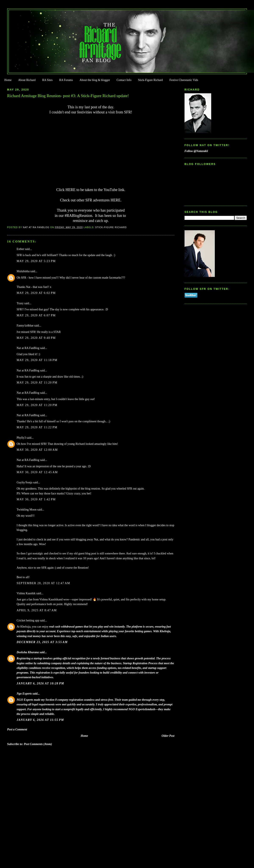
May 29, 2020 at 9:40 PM (36, 338)
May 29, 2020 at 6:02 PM (36, 293)
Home (8, 80)
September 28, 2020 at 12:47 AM (43, 583)
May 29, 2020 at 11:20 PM (37, 383)
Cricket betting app (28, 620)
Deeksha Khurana (28, 652)
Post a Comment (17, 729)
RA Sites (47, 80)
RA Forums (66, 80)
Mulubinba (23, 271)
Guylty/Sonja (25, 482)
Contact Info (124, 80)
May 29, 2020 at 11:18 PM (37, 360)
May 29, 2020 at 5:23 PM (36, 261)
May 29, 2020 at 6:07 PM (36, 315)
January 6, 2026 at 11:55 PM (40, 720)
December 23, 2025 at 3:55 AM (42, 642)
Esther (21, 249)
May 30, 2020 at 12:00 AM (37, 450)
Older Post (168, 736)
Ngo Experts (24, 694)
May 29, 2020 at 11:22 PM (37, 427)
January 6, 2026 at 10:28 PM (40, 683)
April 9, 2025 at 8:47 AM (37, 610)
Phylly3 (21, 438)
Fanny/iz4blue (25, 326)
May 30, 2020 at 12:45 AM (37, 472)
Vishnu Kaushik (26, 593)
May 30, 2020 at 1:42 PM (36, 499)
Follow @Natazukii (196, 151)
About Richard (27, 80)
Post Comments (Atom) (38, 744)
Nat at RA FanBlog (28, 348)
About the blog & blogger (95, 80)
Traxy (20, 303)
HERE (70, 190)
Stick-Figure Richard (150, 80)
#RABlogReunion (78, 216)
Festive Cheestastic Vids (184, 80)
